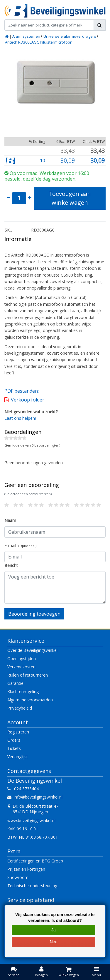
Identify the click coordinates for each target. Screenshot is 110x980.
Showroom (18, 877)
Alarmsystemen (26, 36)
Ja (54, 930)
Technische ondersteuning (32, 886)
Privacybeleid (20, 708)
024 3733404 (23, 789)
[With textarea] (55, 587)
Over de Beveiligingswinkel (32, 650)
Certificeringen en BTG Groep (35, 861)
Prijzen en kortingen (26, 869)
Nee (54, 942)
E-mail (20, 545)
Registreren (18, 732)
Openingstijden (22, 658)
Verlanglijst (18, 757)
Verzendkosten (21, 667)
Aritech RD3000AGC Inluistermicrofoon (39, 42)
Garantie (15, 683)
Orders (14, 740)
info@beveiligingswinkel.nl (35, 797)
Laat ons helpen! (20, 418)
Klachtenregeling (23, 691)
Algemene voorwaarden (30, 700)
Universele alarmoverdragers (70, 36)
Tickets (14, 748)
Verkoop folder (28, 400)
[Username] (55, 532)
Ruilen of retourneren (28, 675)
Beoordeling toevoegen (34, 614)
